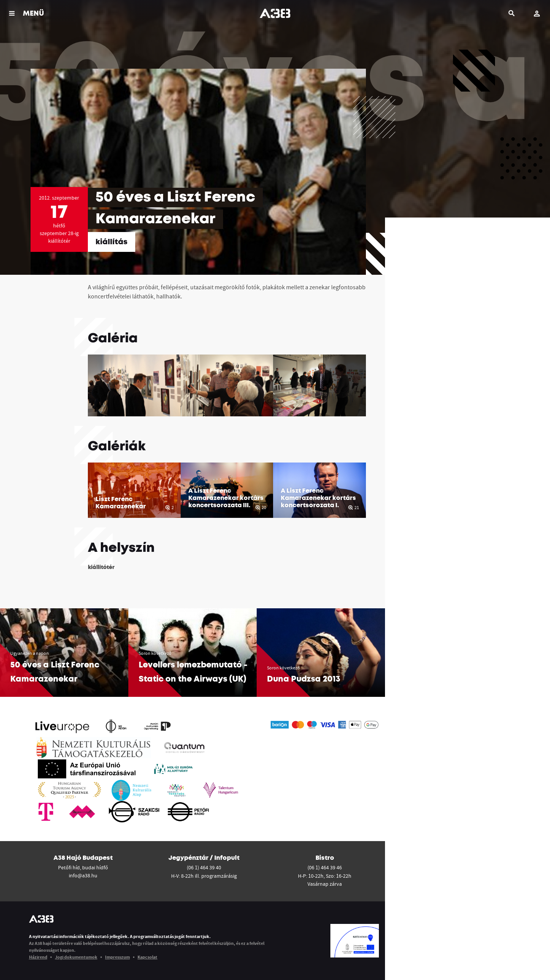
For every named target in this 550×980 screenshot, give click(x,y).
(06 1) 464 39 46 (325, 867)
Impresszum (117, 957)
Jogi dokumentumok (76, 957)
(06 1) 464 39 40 (204, 867)
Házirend (38, 957)
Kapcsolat (147, 957)
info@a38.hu (83, 875)
